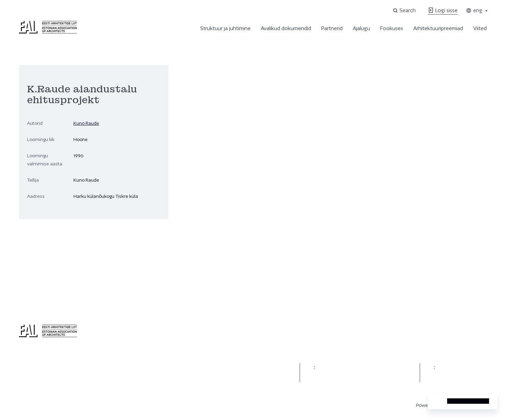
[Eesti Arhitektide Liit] (48, 32)
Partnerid (332, 28)
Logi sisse (443, 10)
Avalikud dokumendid (286, 28)
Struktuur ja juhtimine (225, 28)
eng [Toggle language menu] (477, 10)
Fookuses (392, 28)
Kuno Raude (86, 123)
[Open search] (405, 10)
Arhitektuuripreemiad (438, 28)
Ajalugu (361, 28)
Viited (480, 28)
